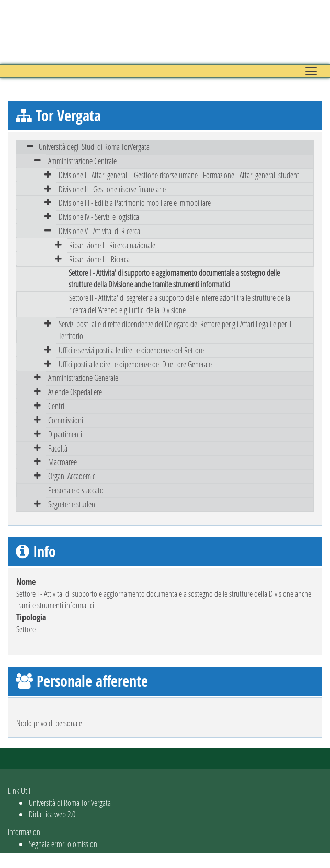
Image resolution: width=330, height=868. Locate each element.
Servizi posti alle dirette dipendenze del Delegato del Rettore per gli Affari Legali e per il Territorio (175, 330)
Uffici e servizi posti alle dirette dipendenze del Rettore (131, 350)
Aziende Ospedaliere (75, 392)
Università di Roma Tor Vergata (70, 802)
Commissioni (66, 420)
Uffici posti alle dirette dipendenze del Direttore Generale (135, 364)
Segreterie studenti (73, 504)
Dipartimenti (65, 434)
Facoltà (58, 448)
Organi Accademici (72, 476)
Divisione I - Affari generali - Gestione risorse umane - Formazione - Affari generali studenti (180, 175)
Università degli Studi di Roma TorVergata (94, 147)
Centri (56, 406)
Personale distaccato (76, 490)
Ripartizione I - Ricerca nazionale (112, 245)
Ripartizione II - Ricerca (99, 259)
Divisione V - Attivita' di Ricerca (99, 231)
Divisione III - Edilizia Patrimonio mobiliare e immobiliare (135, 202)
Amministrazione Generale (83, 378)
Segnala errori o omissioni (64, 844)
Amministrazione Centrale (82, 161)
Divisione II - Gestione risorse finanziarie (112, 189)
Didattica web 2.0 (52, 814)
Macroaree (62, 462)
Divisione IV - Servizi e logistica (99, 217)
